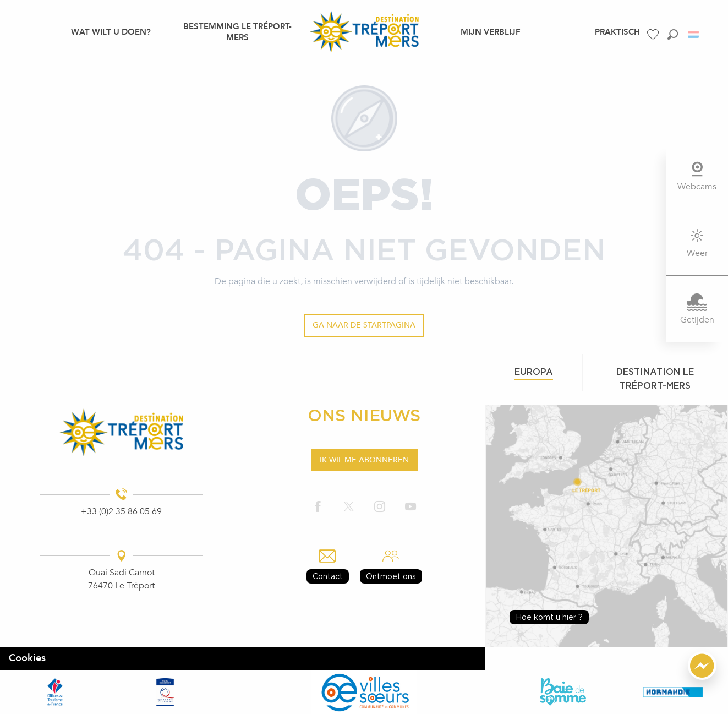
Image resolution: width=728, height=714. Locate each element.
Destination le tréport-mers (655, 378)
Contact (328, 576)
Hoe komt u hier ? (549, 617)
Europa (534, 372)
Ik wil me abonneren (364, 460)
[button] (673, 34)
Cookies (27, 658)
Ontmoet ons (391, 576)
